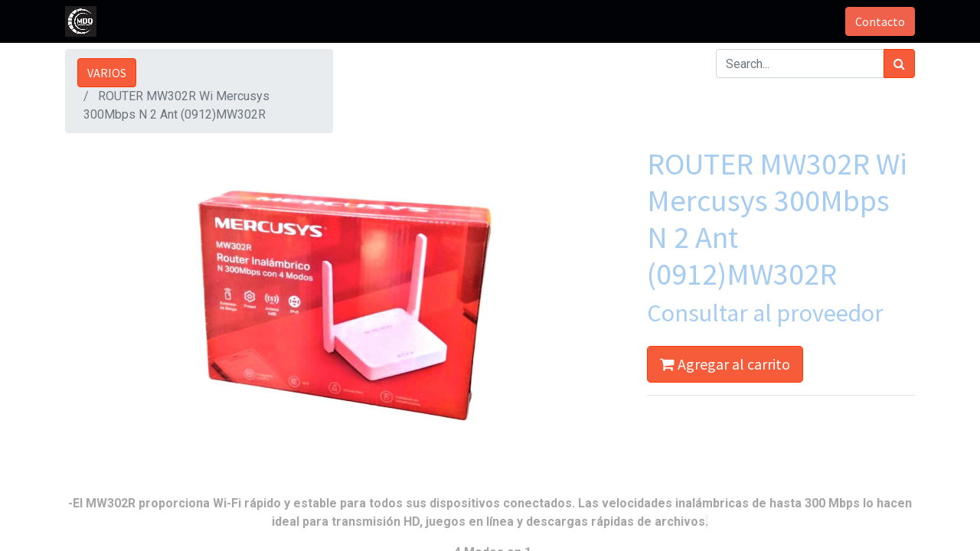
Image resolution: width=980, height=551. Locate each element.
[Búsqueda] (899, 64)
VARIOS (107, 73)
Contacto (880, 21)
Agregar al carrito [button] (725, 364)
